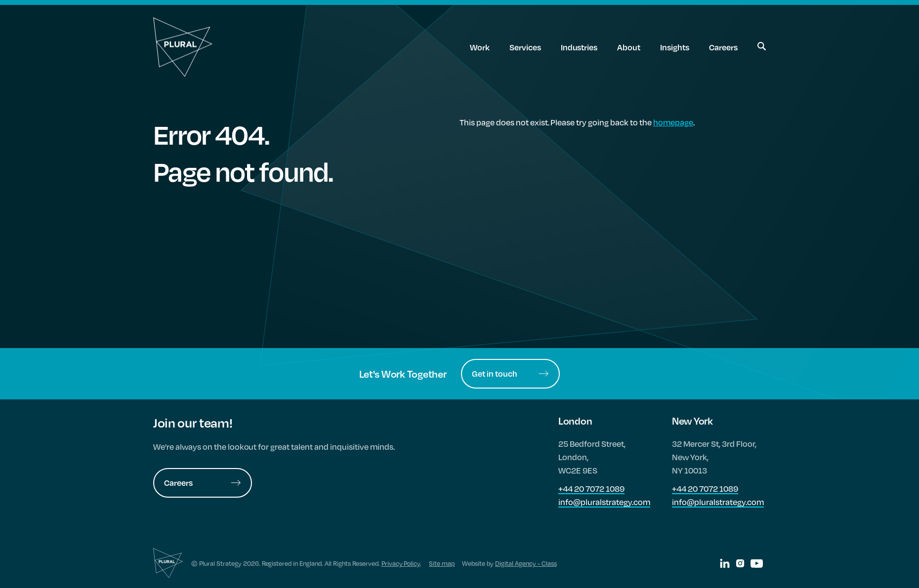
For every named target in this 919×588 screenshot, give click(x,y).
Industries (579, 47)
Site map (442, 563)
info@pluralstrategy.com (604, 502)
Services (525, 47)
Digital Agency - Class (526, 563)
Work (480, 47)
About (629, 47)
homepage (673, 122)
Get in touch (510, 373)
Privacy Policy (401, 563)
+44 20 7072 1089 (591, 489)
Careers (723, 47)
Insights (675, 47)
